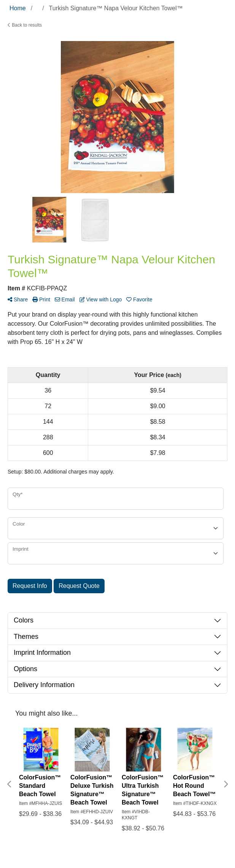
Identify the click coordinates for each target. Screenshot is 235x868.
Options (25, 669)
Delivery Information (44, 685)
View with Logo (101, 299)
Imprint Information (42, 653)
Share (18, 299)
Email (65, 299)
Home (18, 8)
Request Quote (79, 586)
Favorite (139, 299)
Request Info (30, 586)
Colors (24, 620)
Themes (26, 637)
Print (41, 299)
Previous (10, 784)
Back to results (25, 25)
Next (225, 784)
